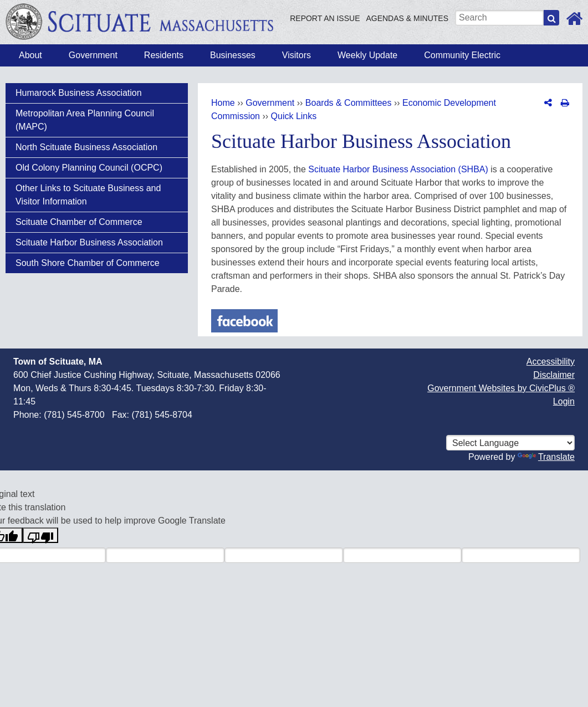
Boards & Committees (349, 103)
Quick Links (294, 116)
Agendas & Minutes (407, 18)
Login (564, 401)
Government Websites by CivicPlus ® (501, 388)
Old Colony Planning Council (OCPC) (89, 168)
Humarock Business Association (79, 93)
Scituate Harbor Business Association (89, 242)
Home (223, 103)
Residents (164, 55)
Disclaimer (554, 375)
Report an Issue (325, 18)
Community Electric (462, 55)
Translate (546, 457)
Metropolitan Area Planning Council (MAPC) (85, 120)
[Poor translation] (40, 535)
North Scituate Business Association (86, 147)
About (30, 55)
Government (93, 55)
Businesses (233, 55)
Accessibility (551, 362)
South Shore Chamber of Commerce (88, 263)
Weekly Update (367, 55)
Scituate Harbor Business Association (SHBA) (398, 169)
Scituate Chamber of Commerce (79, 222)
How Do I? (530, 55)
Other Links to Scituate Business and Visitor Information (88, 195)
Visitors (296, 55)
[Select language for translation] (510, 443)
